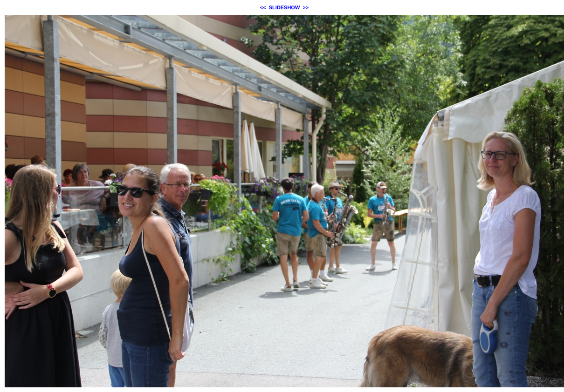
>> (306, 7)
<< (263, 7)
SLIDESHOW (285, 7)
